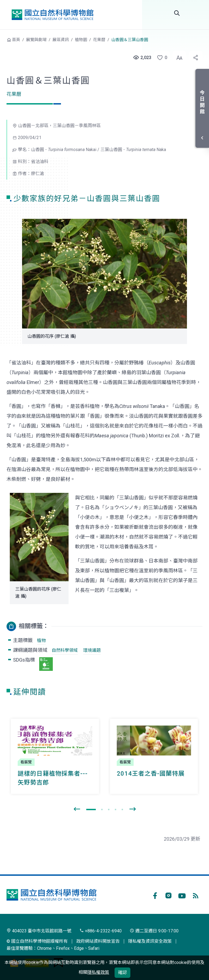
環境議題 (92, 650)
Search (177, 13)
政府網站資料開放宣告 (98, 941)
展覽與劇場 (36, 40)
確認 (122, 973)
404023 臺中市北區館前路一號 (39, 931)
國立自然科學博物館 (53, 15)
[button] (160, 58)
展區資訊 (61, 40)
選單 (196, 13)
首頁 (16, 40)
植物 (41, 640)
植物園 (81, 40)
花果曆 (99, 40)
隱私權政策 (98, 972)
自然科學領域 (65, 650)
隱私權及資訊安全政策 (150, 941)
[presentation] (77, 809)
